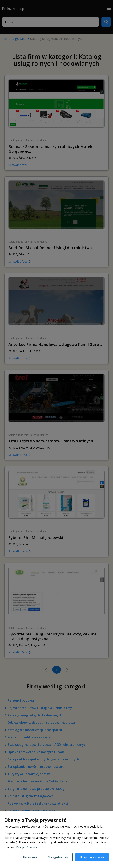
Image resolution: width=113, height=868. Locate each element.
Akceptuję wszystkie (92, 857)
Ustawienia (30, 857)
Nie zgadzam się (58, 857)
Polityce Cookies (27, 847)
